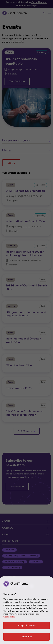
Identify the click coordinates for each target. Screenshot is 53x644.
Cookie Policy (9, 617)
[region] (26, 610)
